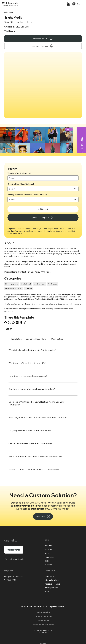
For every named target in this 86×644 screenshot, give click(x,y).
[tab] (16, 339)
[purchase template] (43, 218)
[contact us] (14, 550)
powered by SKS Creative (11, 5)
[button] (68, 4)
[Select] (43, 178)
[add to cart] (43, 209)
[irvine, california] (14, 559)
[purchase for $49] (43, 39)
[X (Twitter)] (9, 322)
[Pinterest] (21, 322)
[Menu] (24, 4)
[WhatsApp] (13, 322)
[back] (14, 13)
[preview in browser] (43, 46)
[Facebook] (6, 322)
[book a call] (43, 516)
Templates (11, 3)
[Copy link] (25, 322)
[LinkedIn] (17, 322)
